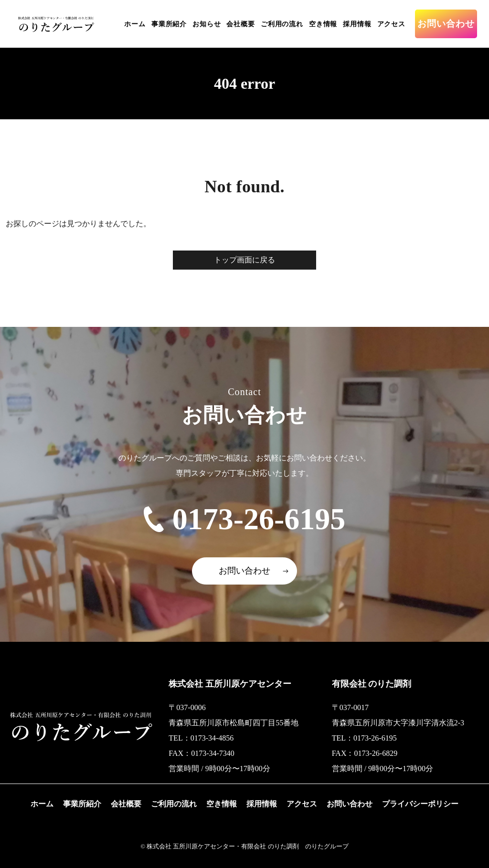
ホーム (135, 24)
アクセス (391, 24)
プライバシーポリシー (420, 804)
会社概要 (240, 24)
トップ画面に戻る (244, 260)
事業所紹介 (169, 24)
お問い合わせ (446, 24)
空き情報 (323, 24)
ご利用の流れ (282, 24)
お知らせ (207, 24)
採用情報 (357, 24)
